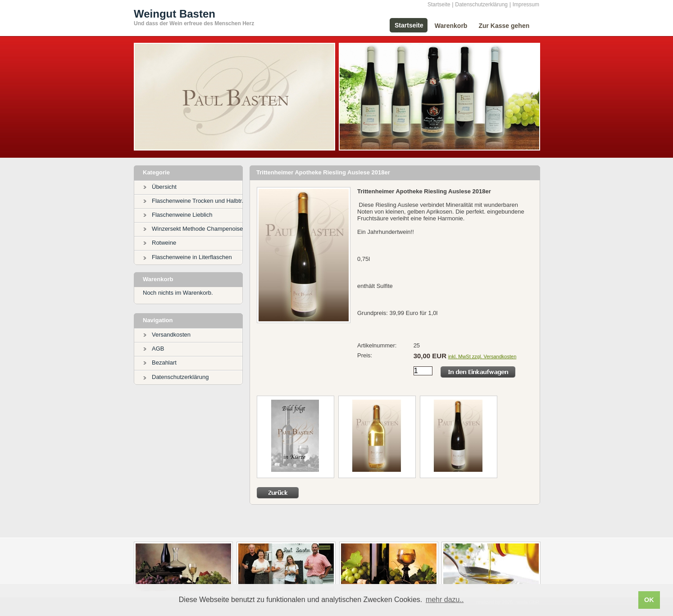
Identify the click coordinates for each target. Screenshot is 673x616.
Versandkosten (171, 335)
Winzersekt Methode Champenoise (197, 229)
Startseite (439, 5)
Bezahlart (164, 363)
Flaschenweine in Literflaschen (192, 257)
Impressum (526, 5)
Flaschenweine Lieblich (182, 215)
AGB (158, 349)
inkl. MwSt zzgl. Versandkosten (482, 356)
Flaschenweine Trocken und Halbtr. (198, 201)
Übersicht (164, 187)
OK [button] (649, 600)
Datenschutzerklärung (481, 5)
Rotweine (164, 243)
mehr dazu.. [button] (445, 600)
